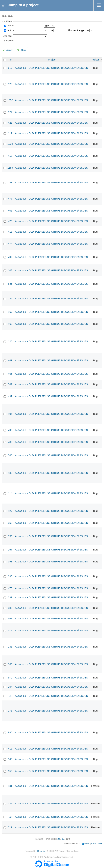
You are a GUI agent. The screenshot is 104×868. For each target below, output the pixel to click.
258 (10, 523)
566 (10, 455)
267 (10, 550)
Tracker (95, 60)
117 (10, 133)
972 (10, 678)
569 (10, 384)
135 (10, 647)
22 (10, 817)
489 (10, 442)
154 (10, 687)
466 (10, 374)
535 (10, 284)
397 (10, 597)
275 (10, 711)
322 (10, 803)
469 (10, 360)
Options (10, 41)
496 (10, 414)
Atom (87, 844)
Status (10, 26)
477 (10, 199)
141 (10, 182)
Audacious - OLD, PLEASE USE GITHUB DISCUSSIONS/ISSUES (51, 68)
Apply (9, 50)
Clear (23, 50)
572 (10, 630)
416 (10, 749)
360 (10, 664)
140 (10, 759)
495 (10, 430)
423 (10, 123)
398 (10, 562)
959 (10, 771)
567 (10, 619)
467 (10, 312)
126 (10, 341)
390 (10, 576)
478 (10, 588)
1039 (10, 144)
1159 (10, 168)
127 (10, 511)
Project (52, 60)
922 (10, 112)
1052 (10, 100)
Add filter (8, 36)
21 (10, 696)
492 (10, 257)
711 (10, 827)
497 (10, 396)
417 (10, 156)
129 (10, 84)
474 (10, 244)
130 (10, 473)
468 (10, 324)
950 (10, 536)
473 (10, 221)
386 (10, 608)
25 (59, 839)
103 (10, 270)
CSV (94, 844)
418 (10, 232)
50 (63, 839)
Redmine (42, 851)
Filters (9, 21)
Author (10, 30)
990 (10, 732)
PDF (100, 844)
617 (10, 68)
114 (10, 493)
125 (10, 299)
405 (10, 211)
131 (10, 786)
